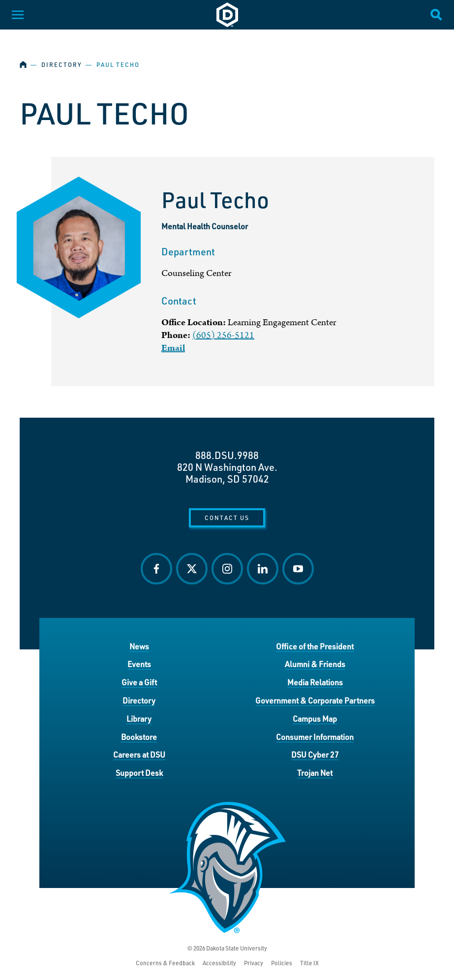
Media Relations (315, 682)
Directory (61, 65)
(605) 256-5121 (223, 335)
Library (139, 719)
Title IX (309, 963)
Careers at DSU (139, 754)
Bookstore (139, 737)
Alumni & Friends (315, 664)
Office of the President (315, 646)
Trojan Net (315, 773)
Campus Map (315, 719)
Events (139, 664)
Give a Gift (139, 682)
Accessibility (219, 963)
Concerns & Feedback (165, 963)
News (139, 646)
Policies (282, 963)
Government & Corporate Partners (315, 700)
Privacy (254, 963)
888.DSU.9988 (227, 455)
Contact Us (227, 518)
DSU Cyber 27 (315, 754)
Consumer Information (315, 737)
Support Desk (139, 773)
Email (173, 348)
